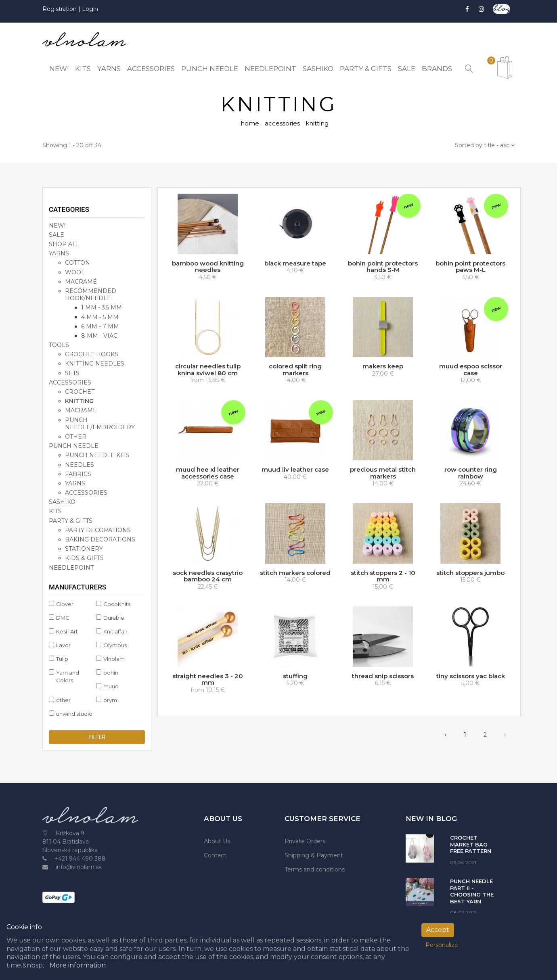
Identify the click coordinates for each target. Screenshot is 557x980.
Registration (60, 9)
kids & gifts (84, 559)
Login (90, 9)
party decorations (98, 531)
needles (80, 466)
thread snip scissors (383, 677)
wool (75, 273)
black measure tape (295, 264)
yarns (75, 484)
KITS (55, 512)
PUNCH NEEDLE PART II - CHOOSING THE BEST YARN (472, 892)
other (76, 437)
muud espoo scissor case (471, 371)
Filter (97, 738)
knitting (79, 402)
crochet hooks (92, 355)
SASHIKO (62, 503)
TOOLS (59, 346)
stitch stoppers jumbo (470, 574)
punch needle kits (97, 456)
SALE (57, 236)
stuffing (295, 677)
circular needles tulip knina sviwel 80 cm (208, 371)
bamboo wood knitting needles (208, 267)
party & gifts (71, 522)
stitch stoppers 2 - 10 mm (383, 577)
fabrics (78, 475)
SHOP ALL (64, 245)
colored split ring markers (295, 371)
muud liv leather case (295, 470)
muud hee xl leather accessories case (208, 474)
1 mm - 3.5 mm (102, 309)
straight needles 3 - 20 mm (208, 680)
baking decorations (100, 540)
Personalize (442, 945)
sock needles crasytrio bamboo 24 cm (208, 577)
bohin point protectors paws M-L (470, 267)
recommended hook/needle (91, 295)
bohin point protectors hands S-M (383, 267)
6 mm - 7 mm (100, 327)
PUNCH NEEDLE (74, 447)
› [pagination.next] (505, 736)
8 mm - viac (99, 336)
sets (72, 374)
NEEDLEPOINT (71, 568)
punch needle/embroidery (100, 424)
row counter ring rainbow (471, 474)
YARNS (59, 255)
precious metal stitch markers (383, 474)
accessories (282, 124)
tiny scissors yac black (471, 677)
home (250, 124)
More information (78, 965)
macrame (81, 412)
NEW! (57, 226)
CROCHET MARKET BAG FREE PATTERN (471, 845)
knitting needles (95, 365)
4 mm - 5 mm (100, 318)
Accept (438, 930)
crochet (80, 393)
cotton (77, 264)
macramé (81, 282)
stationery (84, 550)
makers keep (383, 367)
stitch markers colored (295, 574)
